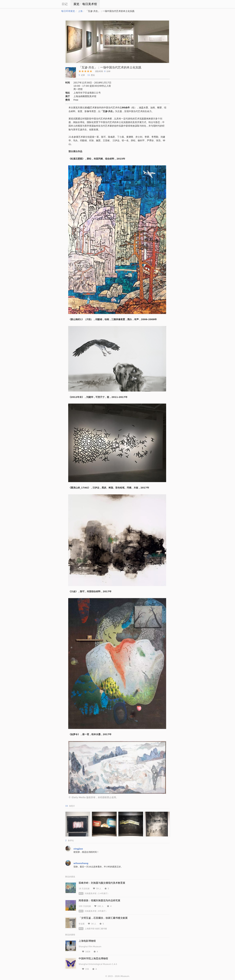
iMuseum (125, 976)
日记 (65, 4)
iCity (51, 4)
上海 (80, 11)
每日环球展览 (68, 11)
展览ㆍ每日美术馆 (85, 4)
